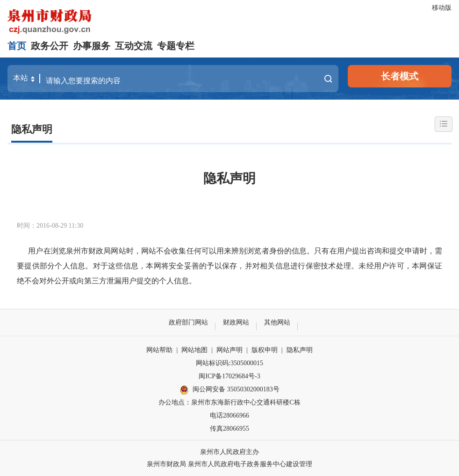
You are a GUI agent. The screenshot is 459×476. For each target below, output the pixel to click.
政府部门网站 (188, 322)
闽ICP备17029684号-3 (229, 376)
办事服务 (92, 46)
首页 (17, 46)
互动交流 (134, 46)
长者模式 (400, 76)
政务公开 (50, 46)
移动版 (442, 8)
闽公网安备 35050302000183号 (229, 390)
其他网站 (277, 322)
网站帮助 (159, 350)
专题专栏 (176, 46)
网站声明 (229, 350)
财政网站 (236, 322)
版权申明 (265, 350)
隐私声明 (32, 129)
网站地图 (194, 350)
